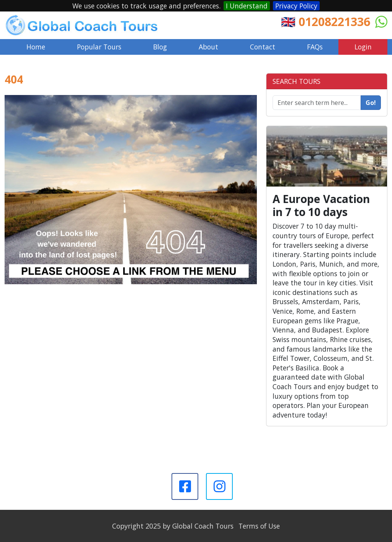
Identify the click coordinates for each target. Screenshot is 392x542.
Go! (371, 103)
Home (36, 47)
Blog (160, 47)
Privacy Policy (296, 6)
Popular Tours (99, 47)
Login (363, 47)
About (208, 47)
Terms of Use (259, 526)
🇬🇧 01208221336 (326, 21)
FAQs (315, 47)
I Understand (247, 6)
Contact (263, 47)
